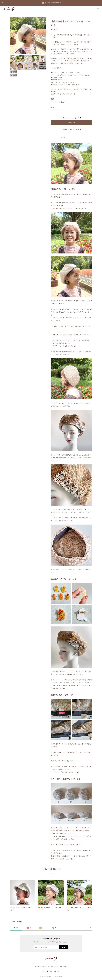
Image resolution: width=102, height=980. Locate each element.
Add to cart (72, 123)
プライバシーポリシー (41, 966)
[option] (28, 36)
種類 (52, 99)
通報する (63, 137)
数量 (52, 107)
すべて (16, 928)
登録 (63, 947)
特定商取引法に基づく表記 (55, 966)
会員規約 (65, 966)
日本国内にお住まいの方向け (72, 129)
